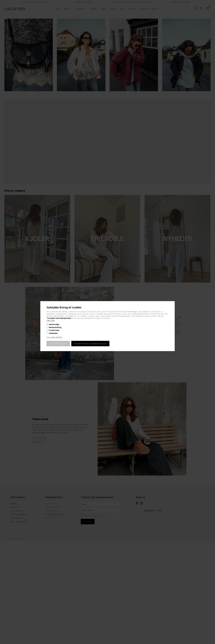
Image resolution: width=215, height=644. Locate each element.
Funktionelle (54, 330)
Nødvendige (54, 324)
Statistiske (53, 333)
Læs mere (51, 320)
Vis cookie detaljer (54, 337)
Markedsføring (55, 327)
